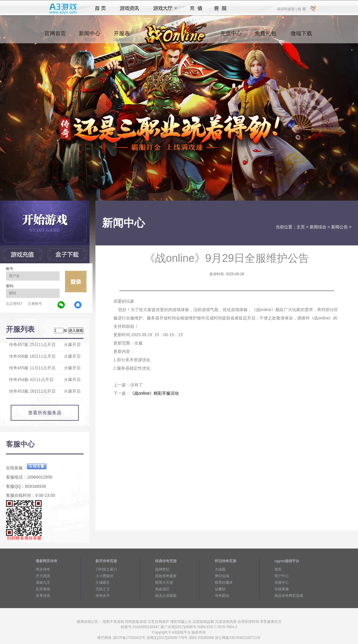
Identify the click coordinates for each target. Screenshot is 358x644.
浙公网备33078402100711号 (238, 638)
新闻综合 (318, 227)
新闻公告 (340, 227)
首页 (100, 8)
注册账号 (35, 304)
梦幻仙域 (222, 576)
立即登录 (76, 282)
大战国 (220, 569)
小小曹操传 (104, 576)
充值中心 (231, 36)
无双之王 (103, 589)
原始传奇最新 (166, 576)
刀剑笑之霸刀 (106, 569)
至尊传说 (43, 596)
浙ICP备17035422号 (129, 638)
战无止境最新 (166, 596)
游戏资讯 (129, 8)
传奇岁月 (103, 596)
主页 (301, 227)
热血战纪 (162, 589)
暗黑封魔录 (224, 582)
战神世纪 (162, 569)
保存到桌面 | (287, 9)
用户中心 (282, 576)
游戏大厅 (163, 8)
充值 (196, 8)
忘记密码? (14, 304)
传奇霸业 (222, 596)
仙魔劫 (220, 589)
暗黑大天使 (164, 582)
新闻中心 (89, 36)
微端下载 (301, 36)
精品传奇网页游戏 (289, 596)
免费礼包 (266, 36)
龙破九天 (43, 582)
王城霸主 (103, 582)
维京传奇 (43, 569)
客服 (221, 8)
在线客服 (282, 589)
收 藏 (301, 9)
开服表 (122, 36)
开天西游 (43, 576)
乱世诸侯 (43, 589)
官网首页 (55, 36)
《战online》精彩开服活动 (154, 393)
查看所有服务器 (45, 413)
